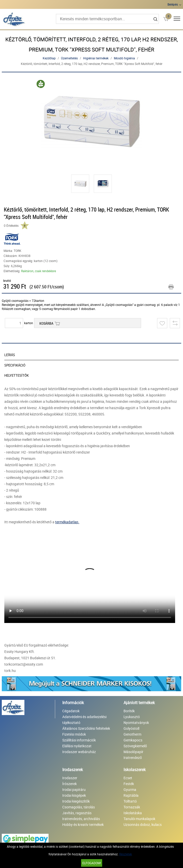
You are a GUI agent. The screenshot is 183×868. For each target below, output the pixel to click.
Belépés (173, 4)
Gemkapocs (133, 740)
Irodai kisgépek (74, 795)
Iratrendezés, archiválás (81, 819)
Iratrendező (133, 758)
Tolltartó (130, 801)
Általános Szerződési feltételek (86, 728)
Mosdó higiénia (124, 58)
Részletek (126, 854)
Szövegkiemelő (135, 746)
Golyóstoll (131, 728)
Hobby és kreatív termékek (83, 824)
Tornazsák (132, 807)
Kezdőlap (49, 58)
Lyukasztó (132, 717)
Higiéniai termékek (96, 58)
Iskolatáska (133, 813)
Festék (129, 784)
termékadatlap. (67, 522)
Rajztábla (131, 795)
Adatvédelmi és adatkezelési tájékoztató (84, 720)
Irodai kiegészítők (76, 801)
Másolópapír (133, 752)
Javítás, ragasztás (77, 813)
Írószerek (70, 784)
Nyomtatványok (136, 723)
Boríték (129, 711)
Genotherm (132, 734)
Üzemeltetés (69, 58)
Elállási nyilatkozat (77, 746)
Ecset (128, 778)
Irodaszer (70, 778)
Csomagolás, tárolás (79, 807)
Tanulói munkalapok (139, 819)
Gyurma (130, 789)
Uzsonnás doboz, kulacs (143, 824)
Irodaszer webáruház (79, 752)
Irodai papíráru (74, 789)
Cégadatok (71, 711)
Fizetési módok (74, 734)
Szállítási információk (79, 740)
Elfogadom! (92, 863)
